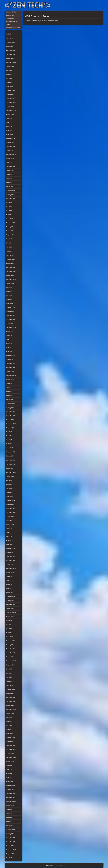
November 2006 (11, 842)
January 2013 (10, 553)
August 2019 (10, 235)
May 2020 (9, 211)
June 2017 (9, 340)
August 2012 (10, 573)
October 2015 (10, 420)
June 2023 (9, 163)
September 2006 (11, 850)
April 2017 (9, 348)
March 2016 (10, 400)
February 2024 (10, 139)
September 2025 (11, 62)
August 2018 (10, 283)
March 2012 (10, 593)
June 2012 (9, 581)
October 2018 (10, 275)
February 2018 (10, 307)
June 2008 (9, 770)
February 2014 (10, 500)
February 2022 (10, 191)
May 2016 (9, 392)
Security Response (87, 5)
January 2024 (10, 143)
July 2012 (9, 577)
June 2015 (9, 436)
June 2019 (9, 243)
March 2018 (10, 303)
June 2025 (9, 74)
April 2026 (9, 34)
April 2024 (9, 131)
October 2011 (10, 609)
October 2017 (10, 323)
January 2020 (10, 227)
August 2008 (10, 761)
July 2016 (9, 384)
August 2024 (10, 114)
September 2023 (11, 155)
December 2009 (11, 697)
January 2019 (10, 263)
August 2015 (10, 428)
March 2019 (10, 255)
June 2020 (9, 207)
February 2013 (10, 548)
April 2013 (9, 540)
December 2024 (11, 98)
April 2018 (9, 299)
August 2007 (10, 806)
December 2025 (11, 50)
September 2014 (11, 472)
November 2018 (11, 271)
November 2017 (11, 319)
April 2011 (9, 633)
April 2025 (9, 82)
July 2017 (9, 335)
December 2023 (11, 147)
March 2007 (10, 826)
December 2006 (11, 838)
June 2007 (9, 814)
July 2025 (9, 70)
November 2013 (11, 512)
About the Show (80, 5)
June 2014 (9, 484)
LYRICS (83, 5)
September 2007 (11, 802)
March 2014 (10, 496)
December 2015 (11, 412)
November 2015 (11, 416)
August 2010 (10, 665)
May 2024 (9, 126)
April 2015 (9, 444)
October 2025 (10, 58)
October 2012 (10, 565)
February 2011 (10, 641)
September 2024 (11, 110)
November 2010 (11, 653)
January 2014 (10, 504)
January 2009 (10, 741)
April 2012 (9, 589)
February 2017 (10, 356)
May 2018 (9, 295)
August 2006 (10, 854)
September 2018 (11, 279)
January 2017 (10, 360)
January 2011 (10, 645)
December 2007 (11, 794)
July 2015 (9, 432)
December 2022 (11, 167)
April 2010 (9, 681)
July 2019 (9, 239)
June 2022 (9, 179)
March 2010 (10, 685)
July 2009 (9, 717)
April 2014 (9, 492)
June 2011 (9, 625)
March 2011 (10, 637)
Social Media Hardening (90, 5)
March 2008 (10, 782)
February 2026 (10, 42)
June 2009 (9, 721)
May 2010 (9, 677)
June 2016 (9, 388)
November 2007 (11, 798)
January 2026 (10, 46)
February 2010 (10, 689)
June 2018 (9, 291)
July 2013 (9, 528)
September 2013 (11, 520)
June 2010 (9, 673)
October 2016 (10, 372)
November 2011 (11, 605)
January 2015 (10, 456)
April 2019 (9, 251)
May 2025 (9, 78)
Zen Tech (49, 865)
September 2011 (11, 613)
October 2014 (10, 468)
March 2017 (10, 352)
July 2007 (9, 810)
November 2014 (11, 464)
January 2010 (10, 693)
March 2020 (10, 219)
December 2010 (11, 649)
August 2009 (10, 713)
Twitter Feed (101, 5)
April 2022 (9, 183)
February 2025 (10, 90)
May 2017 (9, 344)
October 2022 (10, 171)
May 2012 (9, 585)
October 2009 (10, 705)
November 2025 (11, 54)
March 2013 (10, 544)
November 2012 (11, 561)
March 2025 (10, 86)
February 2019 (10, 259)
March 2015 (10, 448)
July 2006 (9, 858)
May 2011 (9, 629)
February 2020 (10, 223)
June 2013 (9, 532)
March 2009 (10, 733)
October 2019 (10, 231)
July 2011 (9, 621)
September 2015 (11, 424)
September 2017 (11, 327)
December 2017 (11, 315)
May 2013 (9, 536)
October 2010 (10, 657)
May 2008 (9, 774)
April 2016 (9, 396)
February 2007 (10, 830)
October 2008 (10, 753)
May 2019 (9, 247)
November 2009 (11, 701)
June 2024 (9, 122)
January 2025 (10, 94)
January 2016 (10, 408)
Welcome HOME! (97, 5)
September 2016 (11, 376)
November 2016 (11, 368)
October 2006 (10, 846)
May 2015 (9, 440)
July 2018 (9, 287)
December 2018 (11, 267)
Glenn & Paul (94, 5)
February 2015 (10, 452)
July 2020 (9, 203)
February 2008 (10, 786)
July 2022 (9, 175)
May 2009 (9, 725)
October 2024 (10, 106)
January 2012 (10, 601)
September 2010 (11, 661)
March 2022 (10, 187)
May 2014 (9, 488)
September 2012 (11, 569)
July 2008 (9, 766)
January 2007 (10, 834)
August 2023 (10, 159)
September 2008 (11, 757)
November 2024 (11, 102)
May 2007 (9, 818)
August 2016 (10, 380)
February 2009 (10, 737)
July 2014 (9, 480)
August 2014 (10, 476)
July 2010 (9, 669)
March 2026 (10, 38)
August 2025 (10, 66)
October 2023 (10, 151)
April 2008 (9, 778)
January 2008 (10, 790)
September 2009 (11, 709)
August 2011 (10, 617)
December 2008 (11, 745)
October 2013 (10, 516)
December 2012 (11, 557)
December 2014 (11, 460)
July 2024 (9, 118)
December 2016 (11, 364)
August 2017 (10, 331)
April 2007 (9, 822)
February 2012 (10, 597)
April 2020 (9, 215)
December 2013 (11, 508)
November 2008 (11, 749)
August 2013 (10, 524)
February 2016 (10, 404)
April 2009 (9, 729)
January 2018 (10, 311)
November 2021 (11, 199)
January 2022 (10, 195)
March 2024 (10, 135)
